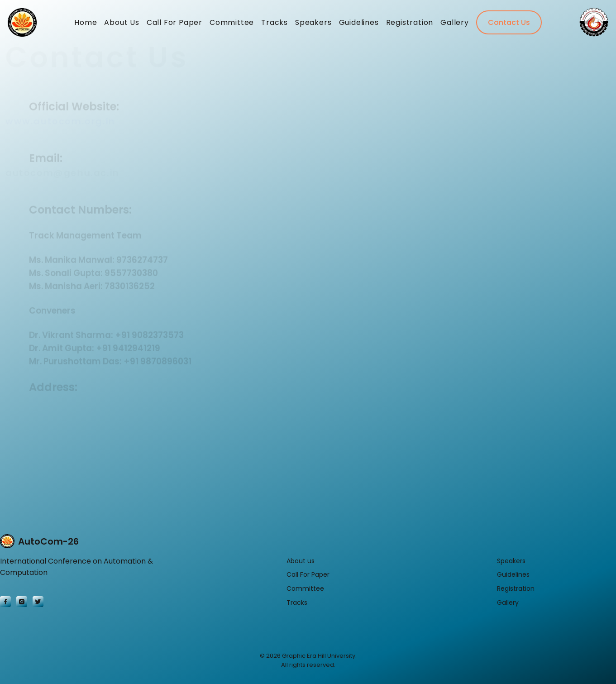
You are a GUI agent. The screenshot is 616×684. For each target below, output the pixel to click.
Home (86, 25)
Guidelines (359, 25)
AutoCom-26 (39, 541)
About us (301, 561)
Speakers (313, 25)
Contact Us (509, 25)
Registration (410, 25)
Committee (232, 25)
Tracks (275, 25)
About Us (122, 25)
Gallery (455, 25)
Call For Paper (174, 25)
